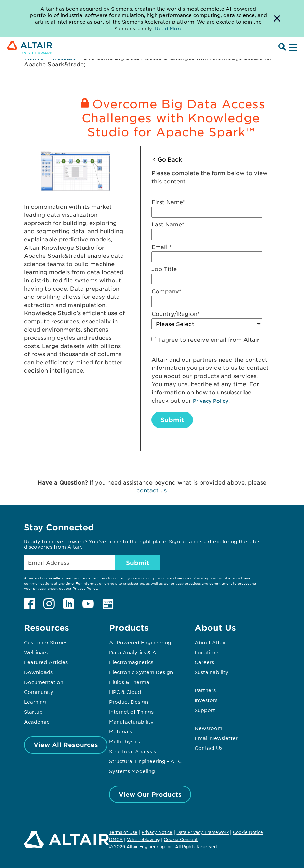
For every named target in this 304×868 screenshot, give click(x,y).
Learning (35, 702)
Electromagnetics (131, 662)
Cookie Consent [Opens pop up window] (181, 840)
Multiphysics (124, 741)
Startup (33, 712)
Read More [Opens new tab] (169, 28)
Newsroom (208, 728)
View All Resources (66, 745)
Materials (121, 731)
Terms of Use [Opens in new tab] (123, 832)
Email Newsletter (216, 738)
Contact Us (208, 748)
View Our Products (150, 794)
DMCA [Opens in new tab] (116, 839)
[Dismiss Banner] (277, 19)
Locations (207, 652)
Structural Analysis (133, 751)
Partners (205, 690)
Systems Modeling (132, 771)
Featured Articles (46, 662)
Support (205, 710)
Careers (204, 662)
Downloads (38, 672)
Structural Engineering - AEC (145, 761)
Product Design (129, 702)
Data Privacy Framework (203, 832)
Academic (37, 722)
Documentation (44, 682)
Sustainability (212, 672)
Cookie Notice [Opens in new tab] (248, 832)
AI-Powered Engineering (140, 642)
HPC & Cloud (125, 692)
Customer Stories (46, 642)
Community (39, 692)
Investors (206, 700)
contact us (151, 490)
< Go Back (167, 159)
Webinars (36, 652)
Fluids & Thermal (130, 682)
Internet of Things (131, 712)
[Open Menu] (292, 48)
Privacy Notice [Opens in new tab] (157, 832)
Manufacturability (131, 722)
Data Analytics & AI (133, 652)
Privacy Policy (211, 401)
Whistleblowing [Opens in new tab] (143, 839)
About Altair (210, 642)
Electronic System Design (141, 672)
